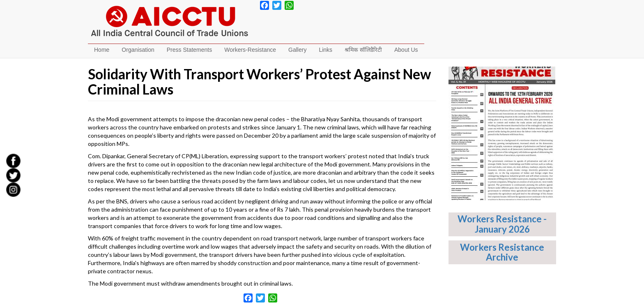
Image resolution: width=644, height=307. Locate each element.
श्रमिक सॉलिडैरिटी (363, 50)
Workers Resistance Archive (502, 252)
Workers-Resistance (250, 50)
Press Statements (190, 50)
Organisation (138, 50)
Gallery (297, 50)
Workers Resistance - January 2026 (502, 224)
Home (102, 50)
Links (325, 50)
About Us (406, 50)
